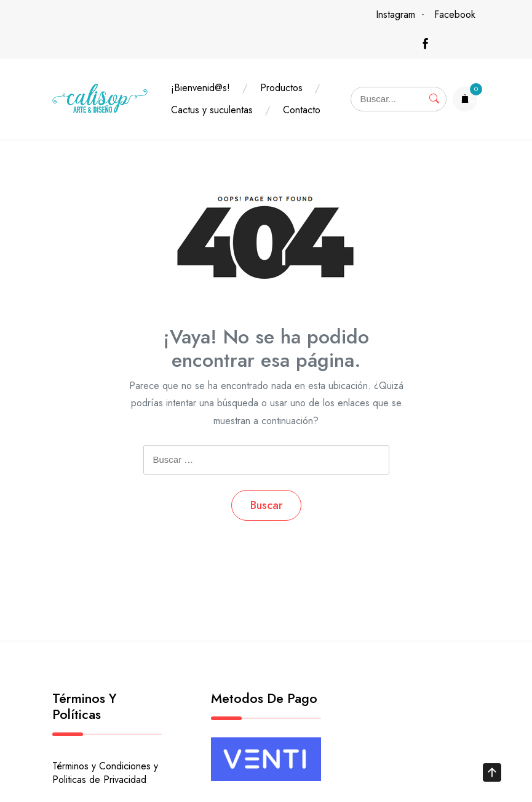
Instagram (395, 14)
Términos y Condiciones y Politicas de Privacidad (105, 773)
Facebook (455, 14)
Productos (281, 88)
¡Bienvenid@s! (200, 88)
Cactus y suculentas (212, 110)
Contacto (302, 110)
